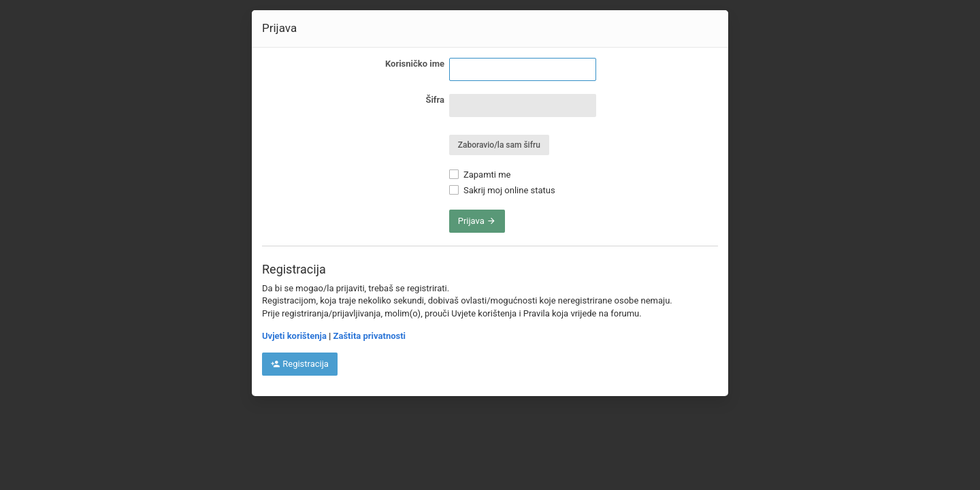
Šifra (435, 100)
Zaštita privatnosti (370, 336)
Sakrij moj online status (502, 190)
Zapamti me (480, 175)
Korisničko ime (415, 64)
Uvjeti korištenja (294, 336)
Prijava (477, 221)
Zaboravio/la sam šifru (499, 145)
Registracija (300, 364)
